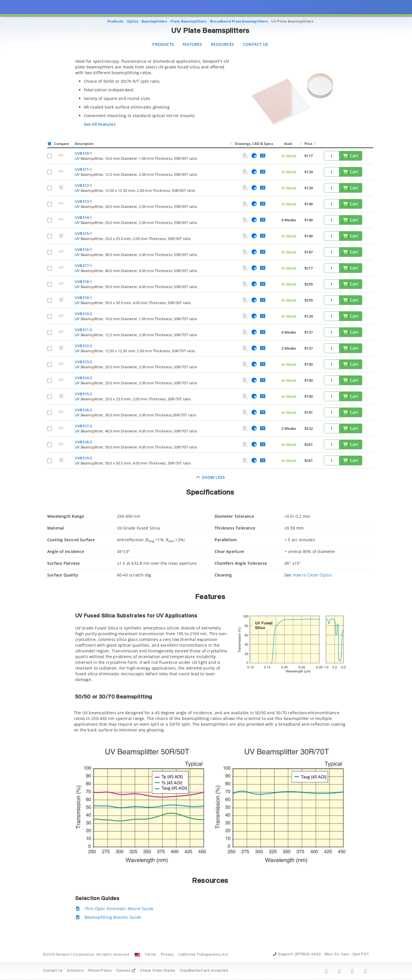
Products (163, 44)
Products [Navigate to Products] (115, 21)
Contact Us (256, 44)
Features (192, 44)
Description (84, 144)
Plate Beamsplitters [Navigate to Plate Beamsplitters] (189, 21)
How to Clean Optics (313, 575)
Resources (223, 44)
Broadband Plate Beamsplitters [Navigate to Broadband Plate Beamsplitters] (239, 21)
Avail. (289, 144)
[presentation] (206, 490)
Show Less (210, 477)
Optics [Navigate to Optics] (132, 21)
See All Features (100, 124)
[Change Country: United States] (137, 955)
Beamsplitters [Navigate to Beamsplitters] (154, 21)
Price (308, 144)
